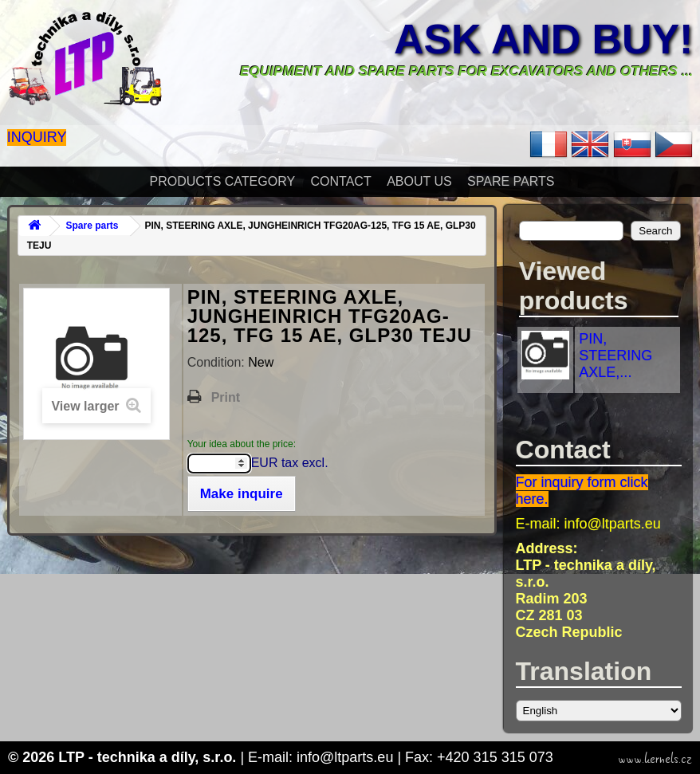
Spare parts (511, 181)
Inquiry (37, 137)
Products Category (223, 181)
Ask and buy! (543, 39)
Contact (341, 181)
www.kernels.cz (655, 759)
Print (226, 397)
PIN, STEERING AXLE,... (615, 356)
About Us (419, 181)
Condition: (218, 362)
